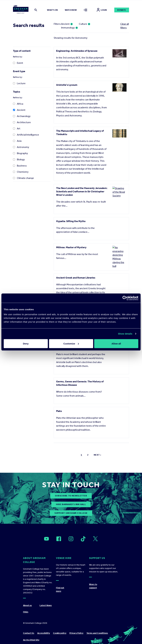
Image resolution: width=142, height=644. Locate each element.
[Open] (46, 535)
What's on (52, 10)
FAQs (26, 608)
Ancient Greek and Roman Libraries (76, 273)
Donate (122, 10)
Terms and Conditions (97, 629)
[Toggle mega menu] (85, 10)
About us (27, 601)
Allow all (116, 343)
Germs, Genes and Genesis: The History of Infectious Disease (80, 379)
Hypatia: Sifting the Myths (71, 221)
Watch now (71, 10)
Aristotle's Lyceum (67, 85)
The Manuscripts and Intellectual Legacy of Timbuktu (80, 133)
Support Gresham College (71, 509)
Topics (17, 92)
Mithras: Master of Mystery (71, 247)
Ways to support (93, 582)
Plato (59, 407)
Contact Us (29, 629)
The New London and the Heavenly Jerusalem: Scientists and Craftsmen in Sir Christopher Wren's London (82, 191)
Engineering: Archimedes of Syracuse (77, 51)
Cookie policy (60, 629)
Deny (26, 343)
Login (102, 10)
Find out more (60, 585)
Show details (125, 334)
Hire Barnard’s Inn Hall (71, 500)
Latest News (46, 601)
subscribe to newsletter (71, 492)
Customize (71, 343)
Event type (19, 71)
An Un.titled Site (31, 636)
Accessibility (44, 629)
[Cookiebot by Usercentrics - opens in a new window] (125, 298)
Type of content (22, 51)
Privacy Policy (76, 629)
